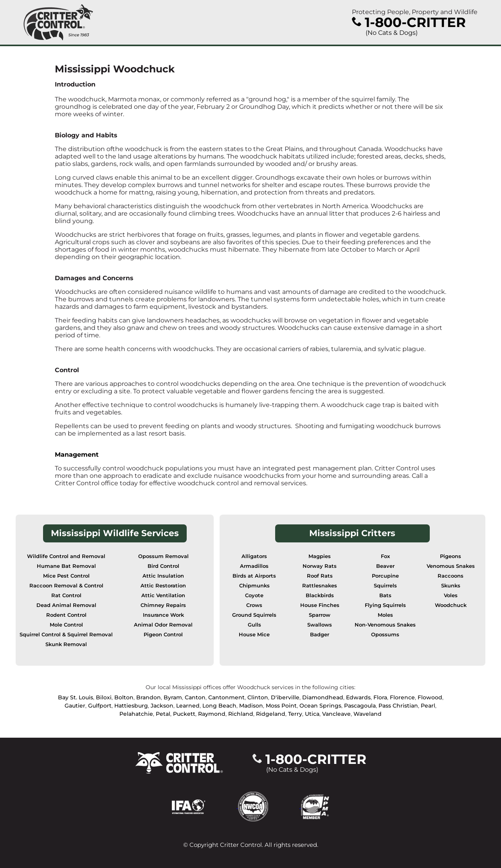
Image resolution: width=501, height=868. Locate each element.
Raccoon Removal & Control (66, 586)
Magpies (320, 556)
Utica (312, 714)
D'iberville (285, 697)
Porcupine (385, 576)
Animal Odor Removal (163, 625)
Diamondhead (323, 697)
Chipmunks (254, 586)
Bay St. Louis (76, 697)
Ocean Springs (320, 706)
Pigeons (451, 556)
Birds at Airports (254, 576)
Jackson (162, 706)
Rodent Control (66, 615)
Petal (163, 714)
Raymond (212, 714)
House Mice (254, 635)
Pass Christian (398, 706)
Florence (402, 697)
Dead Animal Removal (66, 605)
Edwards (358, 697)
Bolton (124, 697)
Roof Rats (320, 576)
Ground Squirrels (254, 615)
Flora (380, 697)
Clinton (258, 697)
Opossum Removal (163, 556)
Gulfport (100, 706)
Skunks (451, 586)
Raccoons (451, 576)
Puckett (184, 714)
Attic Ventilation (163, 595)
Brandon (149, 697)
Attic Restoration (163, 586)
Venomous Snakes (451, 566)
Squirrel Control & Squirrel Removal (66, 635)
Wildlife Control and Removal (66, 556)
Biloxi (104, 697)
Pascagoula (360, 706)
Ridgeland (271, 714)
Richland (241, 714)
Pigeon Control (163, 635)
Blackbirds (320, 595)
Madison (251, 706)
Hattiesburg (131, 706)
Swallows (320, 625)
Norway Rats (320, 566)
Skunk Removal (66, 644)
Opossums (385, 635)
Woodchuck (451, 605)
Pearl (428, 706)
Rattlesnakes (320, 586)
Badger (320, 635)
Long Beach (219, 706)
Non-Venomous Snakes (385, 625)
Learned (188, 706)
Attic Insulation (163, 576)
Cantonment (226, 697)
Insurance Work (163, 615)
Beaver (385, 566)
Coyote (254, 595)
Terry (295, 714)
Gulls (254, 625)
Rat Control (66, 595)
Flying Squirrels (385, 605)
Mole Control (66, 625)
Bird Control (163, 566)
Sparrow (320, 615)
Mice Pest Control (66, 576)
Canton (195, 697)
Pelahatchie (136, 714)
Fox (385, 556)
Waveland (368, 714)
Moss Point (281, 706)
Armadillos (254, 566)
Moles (385, 615)
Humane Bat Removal (66, 566)
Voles (451, 595)
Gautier (75, 706)
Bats (385, 595)
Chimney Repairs (163, 605)
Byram (173, 697)
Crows (254, 605)
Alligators (254, 556)
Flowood (430, 697)
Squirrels (385, 586)
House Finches (320, 605)
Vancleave (336, 714)
